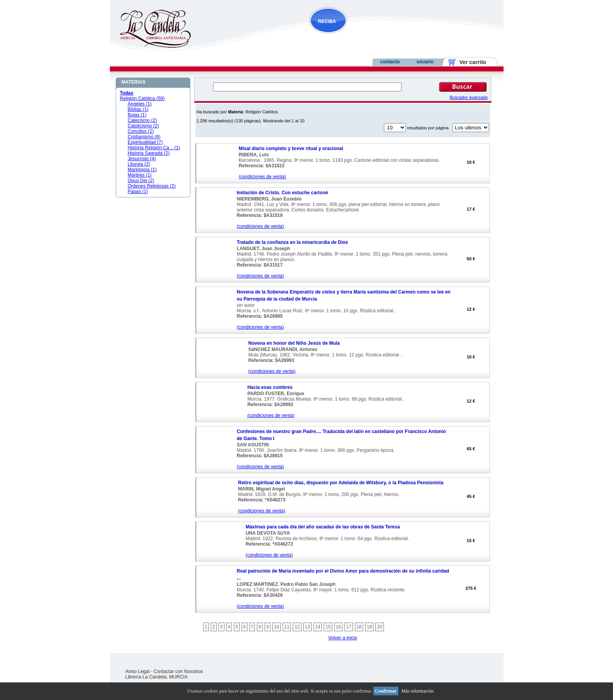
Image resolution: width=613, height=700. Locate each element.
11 (287, 627)
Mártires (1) (140, 175)
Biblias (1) (138, 109)
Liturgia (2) (139, 164)
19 (369, 627)
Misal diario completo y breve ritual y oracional (291, 149)
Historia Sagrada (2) (149, 153)
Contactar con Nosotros (178, 671)
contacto (390, 62)
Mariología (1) (142, 170)
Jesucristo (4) (142, 159)
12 (297, 627)
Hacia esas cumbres (270, 387)
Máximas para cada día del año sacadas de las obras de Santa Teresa (323, 527)
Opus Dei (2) (141, 181)
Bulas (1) (137, 115)
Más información (418, 691)
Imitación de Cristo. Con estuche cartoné (282, 193)
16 (338, 627)
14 (318, 627)
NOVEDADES (368, 37)
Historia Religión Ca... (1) (154, 148)
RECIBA (327, 21)
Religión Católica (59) (142, 98)
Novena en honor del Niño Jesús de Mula (294, 343)
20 (379, 627)
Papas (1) (138, 192)
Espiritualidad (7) (145, 142)
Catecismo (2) (142, 120)
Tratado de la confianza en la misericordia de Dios (293, 242)
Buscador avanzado (469, 97)
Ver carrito (470, 62)
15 (328, 627)
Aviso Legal (138, 671)
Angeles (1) (140, 104)
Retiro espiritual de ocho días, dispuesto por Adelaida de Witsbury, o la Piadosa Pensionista (341, 483)
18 (359, 627)
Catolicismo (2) (143, 126)
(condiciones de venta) (262, 177)
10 (277, 627)
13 (307, 627)
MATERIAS (134, 82)
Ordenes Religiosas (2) (152, 186)
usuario (425, 62)
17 (349, 627)
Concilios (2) (141, 131)
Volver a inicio (342, 638)
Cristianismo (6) (144, 137)
